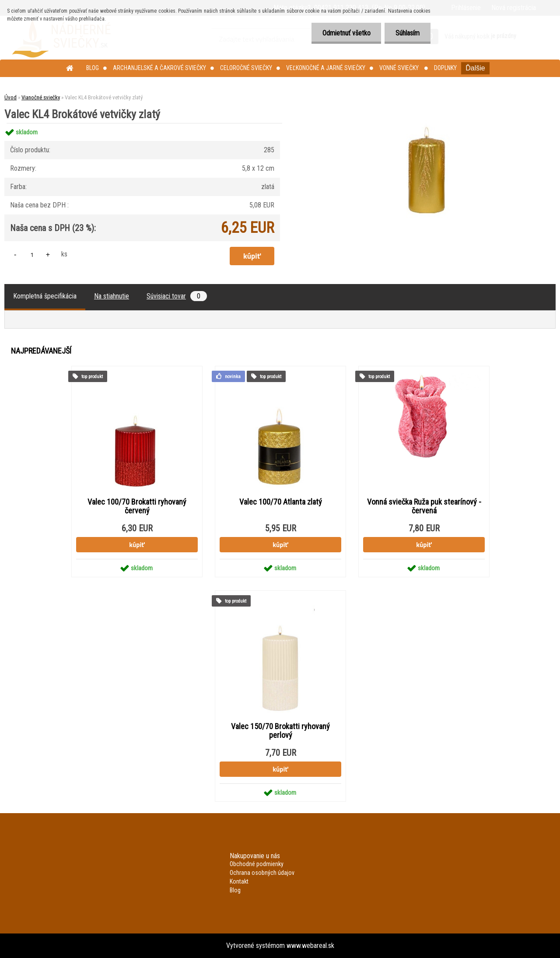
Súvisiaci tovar (177, 296)
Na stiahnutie (112, 296)
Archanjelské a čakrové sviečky (159, 68)
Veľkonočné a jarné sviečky (326, 68)
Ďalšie (475, 68)
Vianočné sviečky (41, 97)
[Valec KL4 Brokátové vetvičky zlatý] (427, 123)
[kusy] (32, 254)
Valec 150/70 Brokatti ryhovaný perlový (280, 731)
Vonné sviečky (400, 68)
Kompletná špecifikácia (45, 296)
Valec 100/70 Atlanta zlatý (281, 502)
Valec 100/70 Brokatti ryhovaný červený (137, 506)
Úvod (10, 97)
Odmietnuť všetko (346, 33)
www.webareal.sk (310, 946)
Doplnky (445, 68)
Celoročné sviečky (246, 68)
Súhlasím (408, 33)
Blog (93, 68)
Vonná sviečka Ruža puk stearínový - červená (424, 506)
